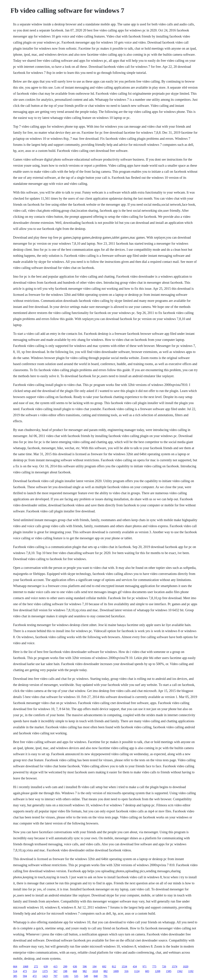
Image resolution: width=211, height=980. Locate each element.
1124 (137, 971)
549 (86, 976)
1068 (26, 966)
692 (104, 966)
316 (126, 971)
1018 (95, 971)
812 (114, 966)
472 (35, 976)
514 (15, 971)
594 (25, 976)
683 (147, 971)
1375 (45, 971)
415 (55, 966)
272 (36, 966)
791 (105, 976)
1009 (116, 971)
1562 (180, 971)
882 (106, 971)
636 (75, 966)
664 (15, 966)
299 (65, 966)
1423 (45, 976)
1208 (158, 971)
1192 (191, 971)
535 (76, 976)
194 (94, 966)
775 (154, 966)
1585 (169, 971)
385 (15, 976)
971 (145, 966)
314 (35, 971)
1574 (175, 966)
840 (96, 976)
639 (46, 966)
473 (25, 971)
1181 (66, 976)
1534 (124, 966)
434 (135, 966)
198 (65, 971)
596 (85, 966)
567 (55, 971)
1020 (186, 966)
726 (164, 966)
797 (55, 976)
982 (85, 971)
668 (75, 971)
